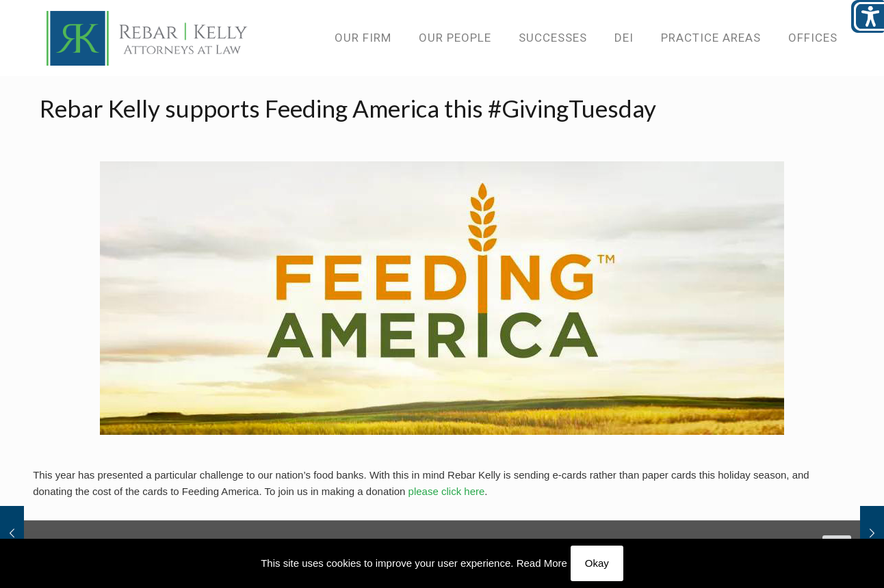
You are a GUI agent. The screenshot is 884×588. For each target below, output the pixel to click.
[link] (147, 38)
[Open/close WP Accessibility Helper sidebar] (868, 16)
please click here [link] (447, 491)
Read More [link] (542, 563)
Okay (597, 563)
